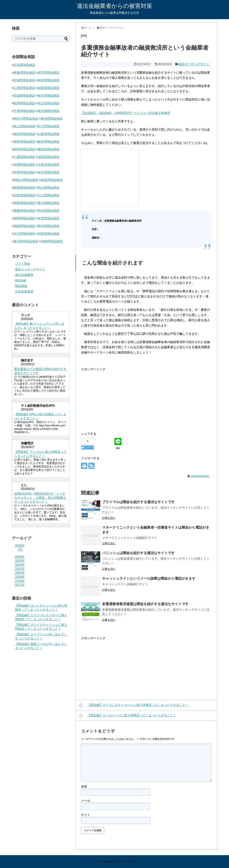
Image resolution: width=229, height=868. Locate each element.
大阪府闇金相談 (49, 165)
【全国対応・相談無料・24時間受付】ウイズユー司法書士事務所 (126, 113)
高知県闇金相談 (49, 211)
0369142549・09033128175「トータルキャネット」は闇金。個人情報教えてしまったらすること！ (40, 498)
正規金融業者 (24, 292)
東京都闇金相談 (49, 111)
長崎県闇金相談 (24, 226)
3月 (20, 550)
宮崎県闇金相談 (49, 234)
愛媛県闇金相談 (24, 211)
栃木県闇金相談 (49, 96)
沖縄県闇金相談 (52, 241)
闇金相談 (21, 286)
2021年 (20, 569)
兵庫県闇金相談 (24, 172)
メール (86, 801)
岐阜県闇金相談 (49, 142)
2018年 (20, 581)
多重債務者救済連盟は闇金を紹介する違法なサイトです (145, 604)
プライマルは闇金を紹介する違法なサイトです (138, 502)
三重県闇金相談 (24, 157)
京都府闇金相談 (24, 165)
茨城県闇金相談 (24, 96)
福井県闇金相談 (24, 134)
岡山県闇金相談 (49, 188)
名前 (84, 786)
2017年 (20, 585)
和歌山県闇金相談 (26, 180)
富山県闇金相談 (24, 126)
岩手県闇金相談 (49, 73)
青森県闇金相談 (24, 73)
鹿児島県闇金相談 (26, 241)
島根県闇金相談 (24, 188)
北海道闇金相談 (24, 65)
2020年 (20, 573)
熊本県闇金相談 (49, 226)
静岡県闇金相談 (24, 149)
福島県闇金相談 (49, 88)
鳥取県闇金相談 (52, 180)
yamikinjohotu (200, 476)
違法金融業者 (24, 275)
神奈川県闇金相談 (26, 119)
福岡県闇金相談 (24, 218)
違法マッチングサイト (194, 64)
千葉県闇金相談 (24, 111)
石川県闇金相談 (49, 126)
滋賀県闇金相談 (49, 157)
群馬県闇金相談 (24, 103)
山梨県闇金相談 (49, 134)
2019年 (20, 577)
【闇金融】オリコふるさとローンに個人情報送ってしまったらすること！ (134, 705)
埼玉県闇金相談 (49, 103)
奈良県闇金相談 (49, 172)
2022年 (20, 565)
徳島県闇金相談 (24, 203)
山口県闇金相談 (49, 195)
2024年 (20, 557)
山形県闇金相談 (24, 88)
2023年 (20, 561)
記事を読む (109, 518)
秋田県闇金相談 (49, 80)
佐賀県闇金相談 (49, 218)
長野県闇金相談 (24, 142)
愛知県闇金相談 (49, 149)
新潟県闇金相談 (52, 119)
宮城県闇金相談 (24, 80)
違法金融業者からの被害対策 (114, 6)
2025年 (20, 546)
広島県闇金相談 (24, 195)
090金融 (21, 280)
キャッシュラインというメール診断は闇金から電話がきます (149, 578)
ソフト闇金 (23, 264)
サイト (86, 815)
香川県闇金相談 (49, 203)
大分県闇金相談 (24, 234)
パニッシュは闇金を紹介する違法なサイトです (138, 553)
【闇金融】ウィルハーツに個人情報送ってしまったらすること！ (127, 716)
